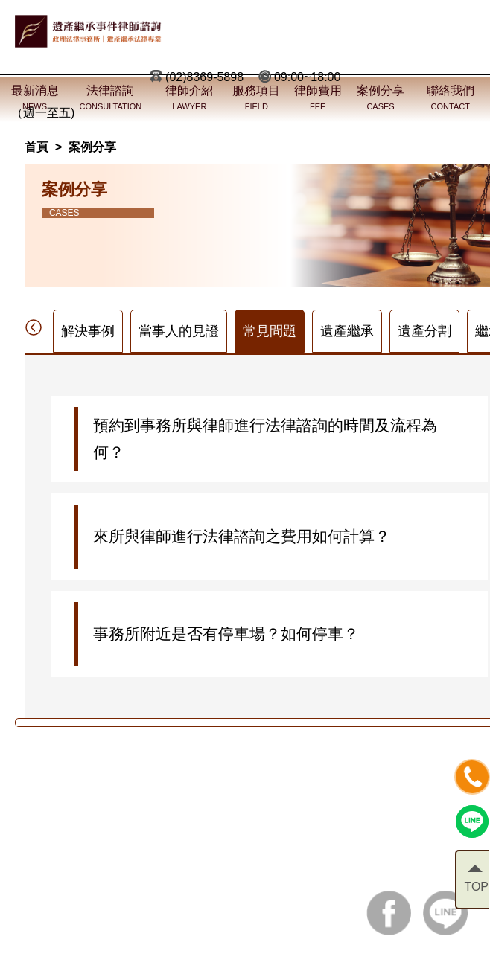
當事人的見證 (179, 331)
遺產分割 (424, 331)
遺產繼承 (347, 331)
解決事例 (88, 331)
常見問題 (270, 331)
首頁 (36, 147)
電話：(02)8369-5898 (91, 864)
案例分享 (92, 147)
